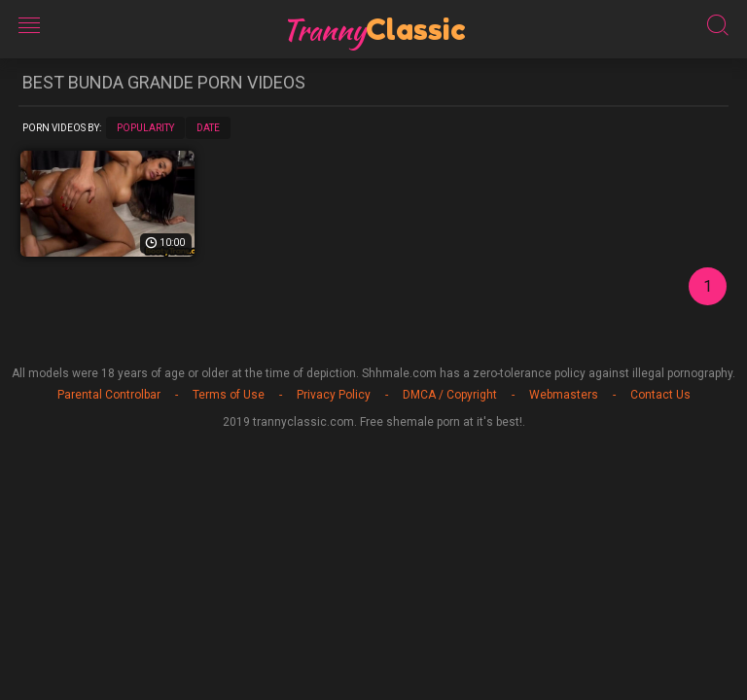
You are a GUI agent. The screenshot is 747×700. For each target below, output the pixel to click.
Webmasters (564, 395)
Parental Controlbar (109, 395)
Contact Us (660, 395)
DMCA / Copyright (450, 395)
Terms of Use (229, 395)
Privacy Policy (334, 395)
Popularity (145, 128)
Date (208, 128)
